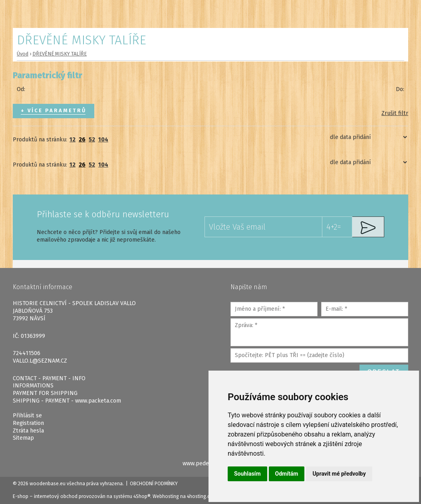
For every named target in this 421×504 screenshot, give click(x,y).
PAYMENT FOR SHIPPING (45, 393)
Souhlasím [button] (247, 474)
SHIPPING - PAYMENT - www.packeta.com (67, 401)
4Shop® (142, 496)
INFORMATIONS (33, 386)
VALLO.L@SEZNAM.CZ (40, 361)
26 (82, 140)
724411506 (27, 353)
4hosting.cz (200, 496)
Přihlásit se (27, 416)
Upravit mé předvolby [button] (339, 474)
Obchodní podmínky (154, 484)
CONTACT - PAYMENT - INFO (49, 378)
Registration (28, 423)
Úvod (23, 54)
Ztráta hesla (28, 431)
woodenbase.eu (48, 484)
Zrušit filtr (395, 113)
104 (103, 140)
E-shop (21, 496)
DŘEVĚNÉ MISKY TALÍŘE (60, 54)
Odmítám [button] (287, 474)
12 (72, 140)
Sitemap (23, 438)
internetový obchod (56, 496)
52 (92, 140)
